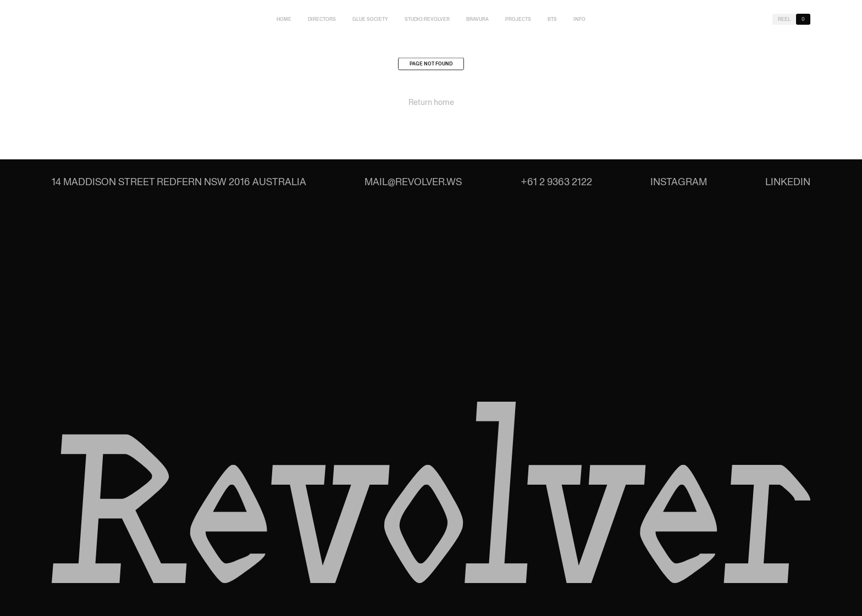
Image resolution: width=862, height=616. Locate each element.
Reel (784, 19)
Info (579, 19)
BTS (552, 19)
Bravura (477, 19)
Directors (322, 19)
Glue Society (370, 19)
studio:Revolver (427, 19)
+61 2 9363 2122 (556, 182)
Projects (518, 19)
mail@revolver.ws (413, 182)
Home (284, 19)
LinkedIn (788, 182)
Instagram (679, 182)
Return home (431, 104)
